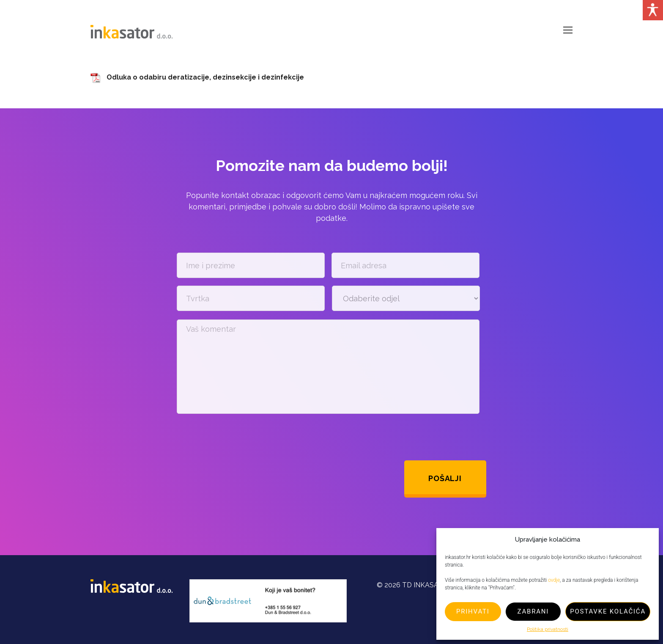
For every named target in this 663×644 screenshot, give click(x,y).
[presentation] (241, 437)
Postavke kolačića (608, 611)
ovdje (554, 580)
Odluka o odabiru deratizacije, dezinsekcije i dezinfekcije (205, 77)
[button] (568, 30)
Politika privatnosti (548, 629)
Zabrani (533, 611)
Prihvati (473, 611)
